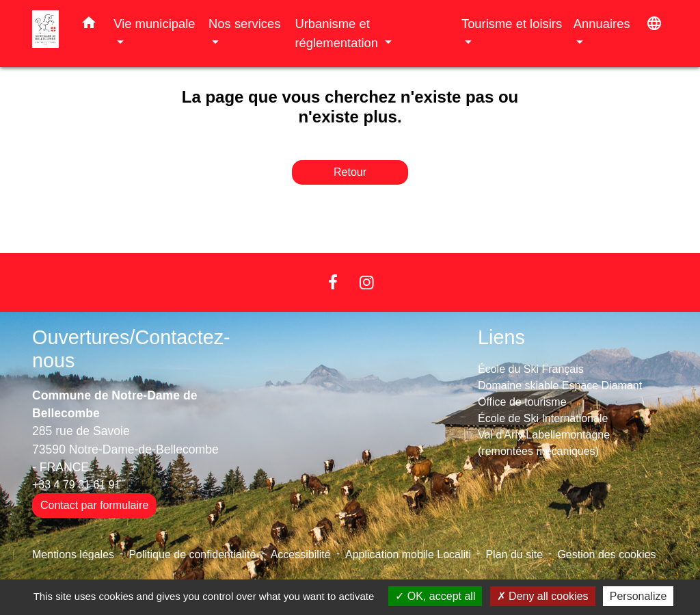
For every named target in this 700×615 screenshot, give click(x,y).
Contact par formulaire (94, 505)
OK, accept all (435, 596)
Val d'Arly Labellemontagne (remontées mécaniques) (544, 443)
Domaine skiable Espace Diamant (560, 385)
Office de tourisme (522, 402)
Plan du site (514, 554)
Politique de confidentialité (192, 554)
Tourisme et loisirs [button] (512, 24)
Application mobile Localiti (408, 554)
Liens (501, 337)
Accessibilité (301, 554)
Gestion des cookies (606, 554)
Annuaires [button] (602, 24)
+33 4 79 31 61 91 (76, 485)
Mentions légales (73, 554)
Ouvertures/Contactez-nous (131, 349)
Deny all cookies (543, 596)
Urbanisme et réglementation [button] (338, 33)
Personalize (638, 596)
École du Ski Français (531, 369)
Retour (350, 172)
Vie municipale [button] (154, 24)
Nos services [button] (244, 24)
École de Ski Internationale (543, 418)
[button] (89, 25)
